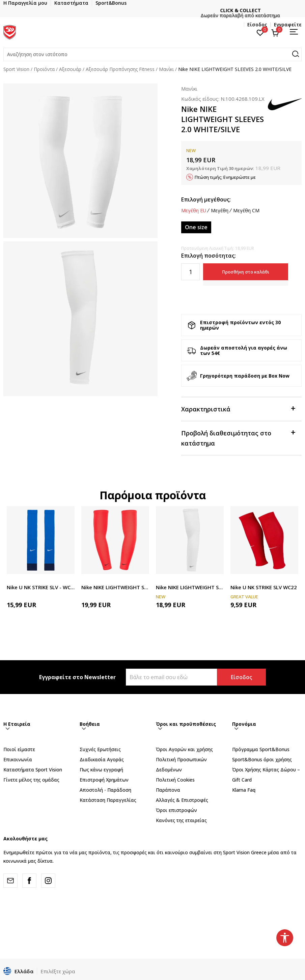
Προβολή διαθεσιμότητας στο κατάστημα (238, 438)
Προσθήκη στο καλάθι (246, 272)
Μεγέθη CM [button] (246, 211)
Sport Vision (16, 69)
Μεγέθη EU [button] (194, 211)
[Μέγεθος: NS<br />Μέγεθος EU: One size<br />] (196, 227)
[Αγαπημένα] (260, 32)
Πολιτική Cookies (175, 780)
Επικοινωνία (18, 759)
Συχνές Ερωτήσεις (100, 749)
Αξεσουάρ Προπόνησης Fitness (120, 69)
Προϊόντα (44, 69)
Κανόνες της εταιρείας (181, 820)
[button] (152, 54)
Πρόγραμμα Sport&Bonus (261, 749)
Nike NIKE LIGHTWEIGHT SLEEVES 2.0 (115, 587)
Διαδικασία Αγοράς (102, 759)
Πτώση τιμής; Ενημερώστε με (225, 177)
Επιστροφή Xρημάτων (104, 780)
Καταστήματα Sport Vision (33, 770)
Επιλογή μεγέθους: (206, 199)
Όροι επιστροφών (176, 810)
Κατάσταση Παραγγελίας (108, 800)
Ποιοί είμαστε (19, 749)
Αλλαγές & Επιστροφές (182, 800)
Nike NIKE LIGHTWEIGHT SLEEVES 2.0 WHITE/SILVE (190, 587)
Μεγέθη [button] (220, 211)
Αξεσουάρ (70, 69)
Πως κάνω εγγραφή (101, 770)
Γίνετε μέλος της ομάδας (31, 780)
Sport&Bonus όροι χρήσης (262, 759)
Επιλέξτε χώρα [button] (58, 971)
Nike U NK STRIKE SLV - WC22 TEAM (41, 587)
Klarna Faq (244, 790)
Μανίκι (166, 69)
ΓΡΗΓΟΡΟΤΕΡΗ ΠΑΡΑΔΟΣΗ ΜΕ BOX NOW (152, 10)
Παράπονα (168, 790)
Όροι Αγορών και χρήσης (184, 749)
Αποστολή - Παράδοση (105, 790)
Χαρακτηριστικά (238, 409)
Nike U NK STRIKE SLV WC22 (264, 587)
